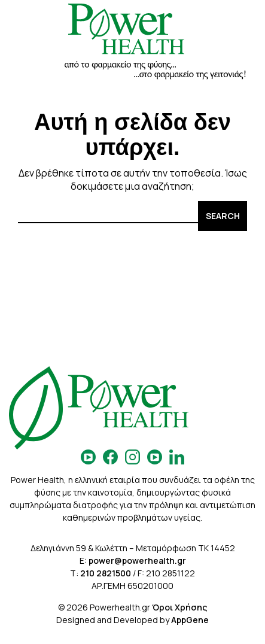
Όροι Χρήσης (179, 607)
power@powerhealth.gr (137, 561)
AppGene (190, 620)
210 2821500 (106, 573)
